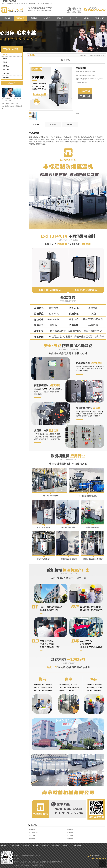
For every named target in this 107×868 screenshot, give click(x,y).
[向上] (103, 863)
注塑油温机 (70, 839)
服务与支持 (73, 18)
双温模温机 (70, 829)
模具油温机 (70, 836)
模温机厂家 (32, 862)
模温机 (16, 4)
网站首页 (7, 18)
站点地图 (41, 865)
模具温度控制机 (34, 832)
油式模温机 (32, 836)
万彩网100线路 (21, 18)
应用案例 (34, 18)
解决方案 (47, 18)
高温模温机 (32, 829)
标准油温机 (32, 839)
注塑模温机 (70, 832)
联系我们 (87, 18)
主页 (87, 55)
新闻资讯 (60, 18)
